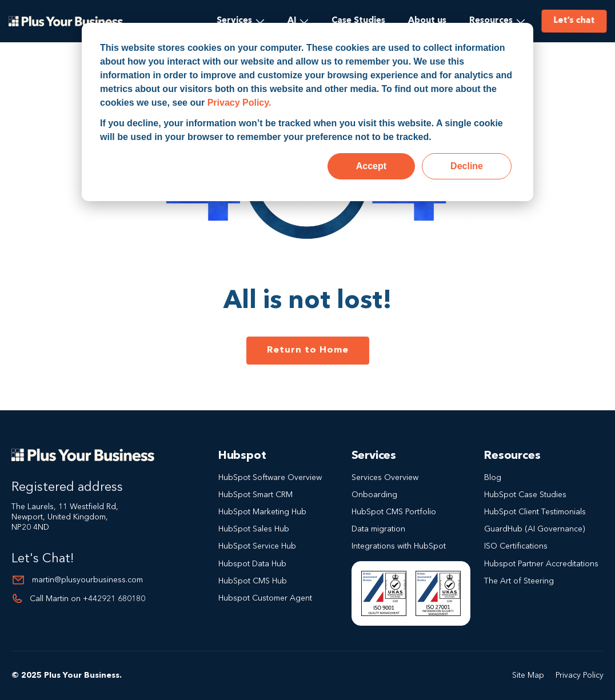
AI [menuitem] (292, 21)
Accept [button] (371, 166)
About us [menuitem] (427, 21)
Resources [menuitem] (491, 21)
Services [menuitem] (234, 21)
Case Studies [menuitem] (358, 21)
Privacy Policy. (239, 103)
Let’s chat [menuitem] (573, 21)
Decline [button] (467, 166)
